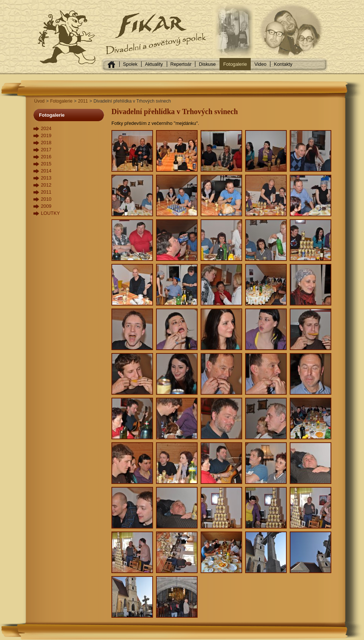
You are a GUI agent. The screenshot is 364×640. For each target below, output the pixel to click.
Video (261, 64)
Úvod (39, 101)
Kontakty (283, 64)
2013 (46, 178)
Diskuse (207, 64)
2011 (83, 101)
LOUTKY (50, 213)
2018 (46, 143)
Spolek (130, 64)
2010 (46, 199)
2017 (46, 150)
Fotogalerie (235, 64)
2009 (46, 206)
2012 (46, 185)
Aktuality (154, 64)
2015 (46, 164)
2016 (46, 157)
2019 (46, 135)
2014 (46, 171)
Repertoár (181, 64)
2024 (46, 128)
